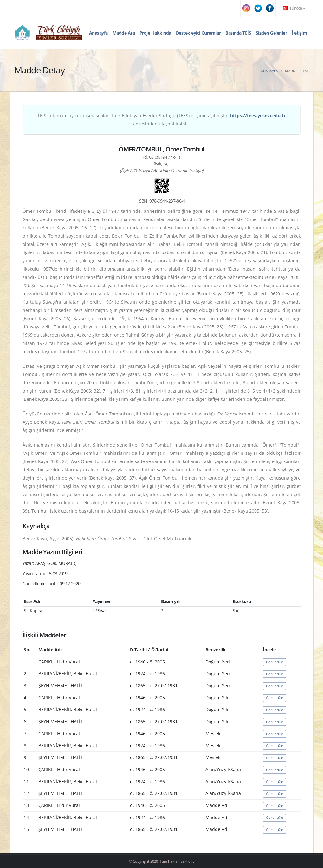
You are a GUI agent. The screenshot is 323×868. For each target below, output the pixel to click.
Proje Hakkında (155, 33)
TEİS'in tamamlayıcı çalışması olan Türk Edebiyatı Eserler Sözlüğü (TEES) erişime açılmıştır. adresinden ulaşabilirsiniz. (161, 120)
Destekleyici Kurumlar (198, 33)
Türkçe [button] (294, 8)
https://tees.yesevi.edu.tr (258, 115)
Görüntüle (275, 662)
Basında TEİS (238, 33)
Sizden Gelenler (271, 33)
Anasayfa (98, 33)
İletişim (299, 33)
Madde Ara (124, 33)
